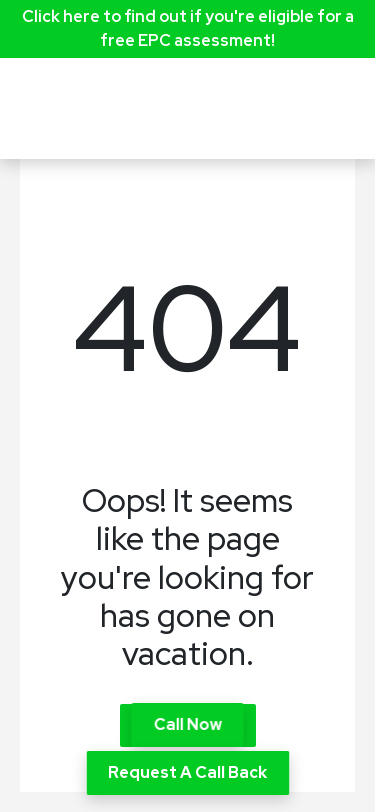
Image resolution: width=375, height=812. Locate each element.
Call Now (187, 725)
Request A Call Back (187, 772)
